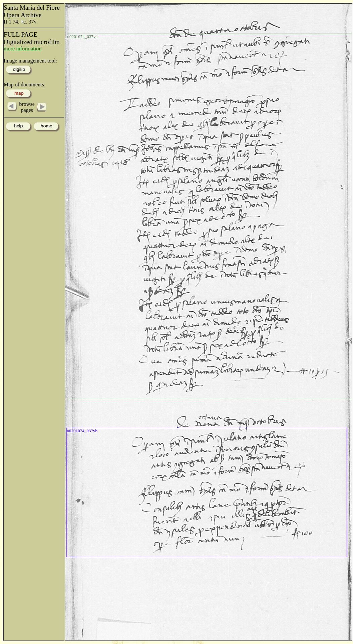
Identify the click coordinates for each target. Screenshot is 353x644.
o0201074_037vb (82, 431)
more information (23, 49)
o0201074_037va (82, 36)
